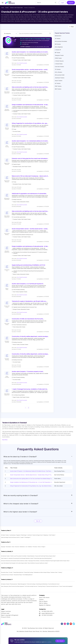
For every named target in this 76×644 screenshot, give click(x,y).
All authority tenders (5, 565)
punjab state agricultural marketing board (43, 567)
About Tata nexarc (44, 606)
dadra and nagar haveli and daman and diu (10, 546)
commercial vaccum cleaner (7, 583)
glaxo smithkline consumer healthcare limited (38, 572)
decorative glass (5, 581)
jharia (13, 555)
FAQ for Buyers (43, 610)
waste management (22, 593)
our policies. (49, 642)
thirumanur (35, 555)
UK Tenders (58, 83)
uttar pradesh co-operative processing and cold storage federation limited (17, 567)
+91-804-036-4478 (47, 620)
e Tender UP (58, 50)
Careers (41, 608)
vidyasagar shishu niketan (34, 569)
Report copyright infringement (10, 624)
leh (26, 555)
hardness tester (54, 581)
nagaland (18, 544)
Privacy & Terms (6, 626)
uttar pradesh (52, 544)
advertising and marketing (42, 593)
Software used (5, 622)
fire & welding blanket (27, 583)
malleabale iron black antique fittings (42, 581)
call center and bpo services (31, 595)
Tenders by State (5, 539)
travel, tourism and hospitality (66, 595)
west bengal (24, 544)
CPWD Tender (58, 58)
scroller (11, 581)
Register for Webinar (45, 614)
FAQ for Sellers (43, 612)
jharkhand (30, 544)
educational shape (18, 583)
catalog (60, 581)
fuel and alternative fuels (54, 593)
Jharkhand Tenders (60, 78)
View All (38, 530)
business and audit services (53, 595)
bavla (39, 555)
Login (62, 3)
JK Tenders (58, 39)
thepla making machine (18, 581)
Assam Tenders (59, 81)
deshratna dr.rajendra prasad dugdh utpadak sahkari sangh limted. (55, 569)
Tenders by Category (6, 576)
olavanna (17, 555)
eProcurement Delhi (60, 75)
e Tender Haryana (59, 61)
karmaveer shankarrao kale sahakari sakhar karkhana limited (14, 569)
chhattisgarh (27, 546)
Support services (6, 620)
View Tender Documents (22, 63)
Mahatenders (58, 36)
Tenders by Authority (6, 560)
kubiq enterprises (31, 565)
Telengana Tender (59, 55)
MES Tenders (58, 89)
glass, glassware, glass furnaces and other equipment (13, 595)
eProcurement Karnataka (61, 41)
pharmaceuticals (14, 593)
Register (71, 3)
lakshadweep (13, 544)
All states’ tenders (5, 544)
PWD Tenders (58, 86)
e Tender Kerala (59, 64)
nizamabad (8, 555)
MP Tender (57, 53)
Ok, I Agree (60, 641)
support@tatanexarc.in (48, 622)
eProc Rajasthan (59, 47)
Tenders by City (5, 551)
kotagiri (43, 555)
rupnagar (3, 555)
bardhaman (22, 555)
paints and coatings (31, 593)
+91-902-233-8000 (47, 624)
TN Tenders (58, 69)
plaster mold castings (29, 581)
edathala (30, 555)
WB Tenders (58, 44)
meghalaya (46, 544)
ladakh (22, 546)
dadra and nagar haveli (38, 544)
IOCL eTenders (58, 72)
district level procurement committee (19, 565)
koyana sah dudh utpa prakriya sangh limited (45, 565)
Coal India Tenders (59, 67)
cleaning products (42, 595)
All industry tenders (5, 593)
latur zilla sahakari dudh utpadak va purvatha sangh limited (14, 572)
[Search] (46, 3)
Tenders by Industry (6, 588)
